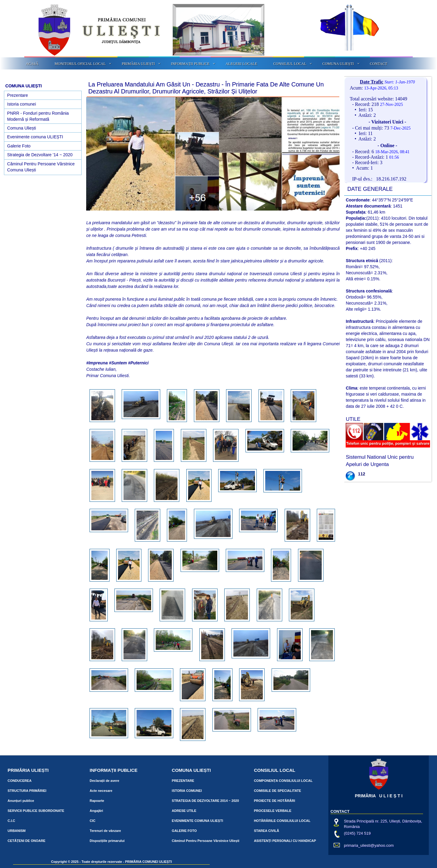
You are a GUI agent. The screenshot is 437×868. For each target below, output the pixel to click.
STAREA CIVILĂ (267, 831)
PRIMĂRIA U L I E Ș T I (379, 796)
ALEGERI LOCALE (241, 64)
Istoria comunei (22, 104)
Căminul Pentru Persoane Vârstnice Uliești (206, 841)
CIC (93, 821)
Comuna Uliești (22, 128)
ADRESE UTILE (184, 811)
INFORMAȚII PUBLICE (190, 64)
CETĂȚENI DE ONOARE (27, 841)
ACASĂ (32, 64)
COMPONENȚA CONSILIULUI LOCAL (283, 781)
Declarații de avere (105, 781)
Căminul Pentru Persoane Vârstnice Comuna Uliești (41, 167)
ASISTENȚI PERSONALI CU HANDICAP (285, 841)
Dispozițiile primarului (107, 841)
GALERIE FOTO (184, 831)
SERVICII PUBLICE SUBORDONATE (36, 811)
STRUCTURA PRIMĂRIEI (27, 791)
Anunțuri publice (21, 801)
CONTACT (379, 64)
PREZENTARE (183, 781)
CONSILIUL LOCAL (290, 64)
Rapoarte (97, 801)
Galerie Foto (19, 146)
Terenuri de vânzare (105, 831)
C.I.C (11, 821)
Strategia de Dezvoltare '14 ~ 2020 (40, 155)
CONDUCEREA (20, 781)
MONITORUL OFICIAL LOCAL (80, 64)
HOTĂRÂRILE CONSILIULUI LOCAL (282, 821)
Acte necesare (101, 791)
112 (362, 474)
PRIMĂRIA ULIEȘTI (138, 64)
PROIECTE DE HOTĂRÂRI (275, 801)
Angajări (97, 811)
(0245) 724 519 (357, 833)
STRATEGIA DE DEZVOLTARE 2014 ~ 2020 (205, 801)
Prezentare (18, 95)
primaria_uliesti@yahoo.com (369, 845)
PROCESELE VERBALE (273, 811)
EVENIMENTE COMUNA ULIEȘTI (197, 821)
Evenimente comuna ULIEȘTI (35, 137)
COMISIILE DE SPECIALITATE (278, 791)
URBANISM (17, 831)
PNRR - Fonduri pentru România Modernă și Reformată (38, 116)
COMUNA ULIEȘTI (338, 64)
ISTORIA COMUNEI (187, 791)
